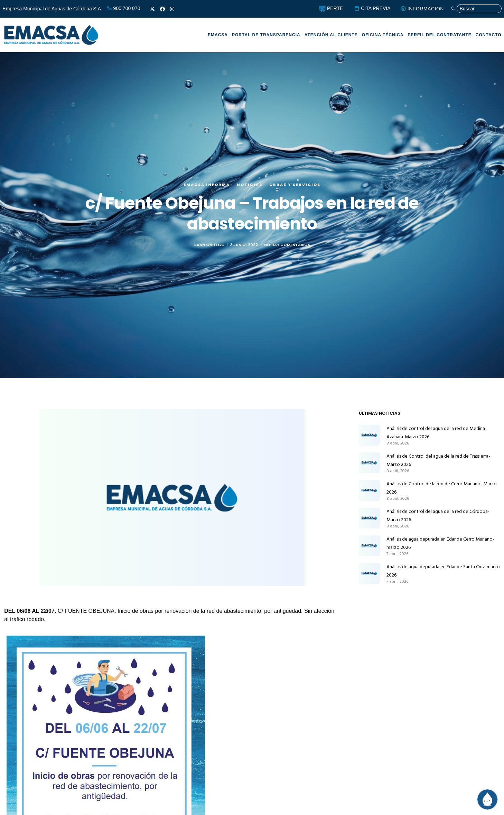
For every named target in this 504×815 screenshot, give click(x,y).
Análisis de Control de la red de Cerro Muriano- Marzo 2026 (442, 488)
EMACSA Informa (207, 185)
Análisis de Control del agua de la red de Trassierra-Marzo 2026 (438, 460)
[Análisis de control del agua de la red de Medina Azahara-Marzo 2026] (369, 435)
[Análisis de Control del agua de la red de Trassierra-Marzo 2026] (369, 463)
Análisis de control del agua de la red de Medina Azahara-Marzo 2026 (436, 433)
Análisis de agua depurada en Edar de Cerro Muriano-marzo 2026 (440, 543)
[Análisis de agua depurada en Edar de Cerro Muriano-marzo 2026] (369, 546)
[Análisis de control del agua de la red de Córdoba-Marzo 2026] (369, 518)
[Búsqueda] (475, 9)
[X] (152, 9)
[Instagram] (172, 9)
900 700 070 (123, 8)
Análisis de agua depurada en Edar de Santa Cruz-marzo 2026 (443, 571)
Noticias (250, 185)
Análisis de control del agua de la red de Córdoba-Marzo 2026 (438, 516)
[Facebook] (162, 9)
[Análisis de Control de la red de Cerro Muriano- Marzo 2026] (369, 490)
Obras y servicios (295, 185)
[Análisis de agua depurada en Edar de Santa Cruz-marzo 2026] (369, 573)
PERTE (330, 8)
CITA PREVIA (371, 8)
